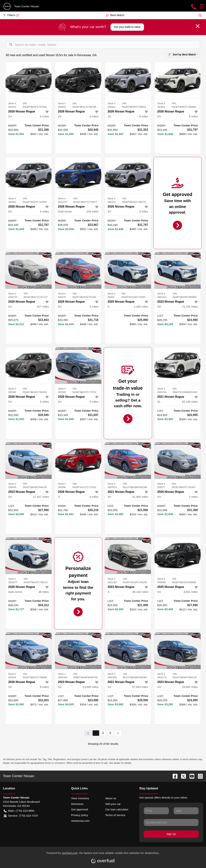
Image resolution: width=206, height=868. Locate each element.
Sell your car (113, 804)
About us (111, 798)
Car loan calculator (117, 809)
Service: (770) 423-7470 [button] (21, 816)
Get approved (80, 809)
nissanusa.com (80, 821)
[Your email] (171, 822)
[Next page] (118, 733)
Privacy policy (80, 815)
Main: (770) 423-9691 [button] (19, 811)
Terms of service (115, 815)
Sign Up (171, 834)
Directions (77, 804)
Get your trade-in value (127, 27)
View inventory (80, 798)
